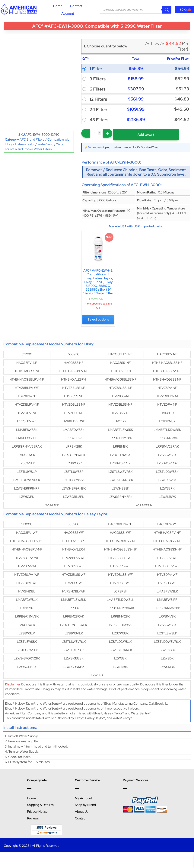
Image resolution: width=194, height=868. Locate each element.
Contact (76, 6)
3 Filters (98, 79)
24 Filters (99, 110)
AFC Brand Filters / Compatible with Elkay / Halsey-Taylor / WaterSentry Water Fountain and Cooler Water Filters (38, 144)
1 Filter (96, 69)
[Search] (167, 10)
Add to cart (140, 135)
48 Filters (99, 120)
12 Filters (98, 99)
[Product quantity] (96, 133)
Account (68, 13)
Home (58, 6)
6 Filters (98, 89)
